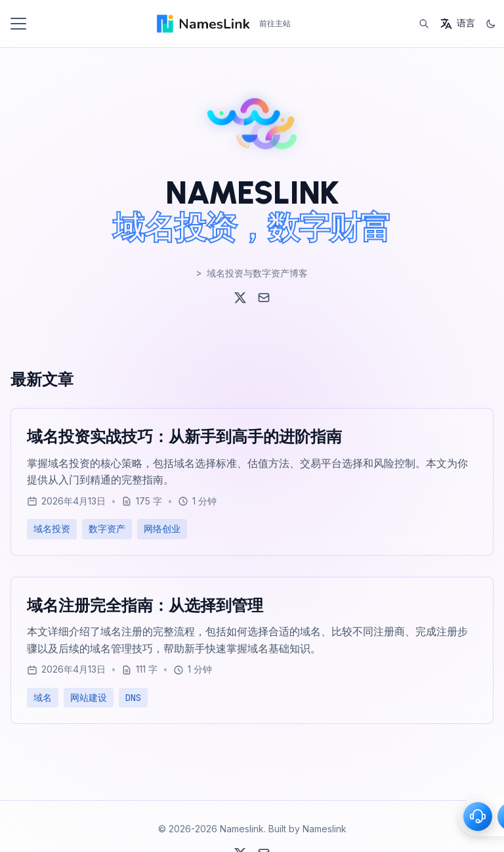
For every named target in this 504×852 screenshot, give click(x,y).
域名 (43, 698)
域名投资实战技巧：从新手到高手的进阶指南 (184, 437)
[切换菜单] (18, 24)
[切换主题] (491, 24)
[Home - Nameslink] (202, 24)
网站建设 (89, 698)
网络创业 (162, 529)
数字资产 (107, 529)
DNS (133, 698)
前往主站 (275, 23)
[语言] (457, 24)
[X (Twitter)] (240, 298)
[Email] (264, 298)
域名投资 (52, 529)
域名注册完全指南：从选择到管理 (145, 605)
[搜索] (424, 24)
